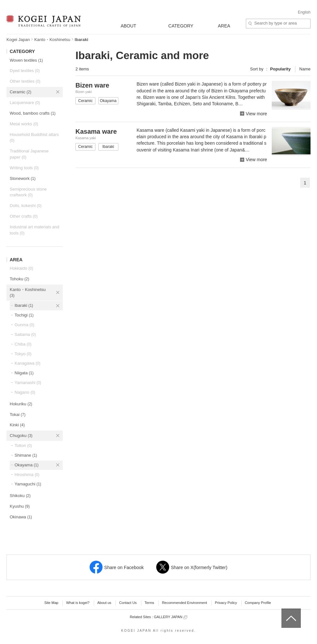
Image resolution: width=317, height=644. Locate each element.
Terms (149, 603)
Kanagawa (27, 363)
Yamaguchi (28, 484)
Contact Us (128, 603)
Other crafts (24, 216)
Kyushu (20, 506)
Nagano (25, 392)
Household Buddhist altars (34, 138)
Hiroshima (27, 475)
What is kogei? (78, 603)
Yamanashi (28, 383)
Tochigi (24, 315)
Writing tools (24, 168)
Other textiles (25, 81)
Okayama (27, 465)
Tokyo (23, 354)
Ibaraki (24, 305)
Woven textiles (26, 60)
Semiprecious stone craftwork (28, 192)
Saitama (25, 334)
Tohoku (19, 279)
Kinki (17, 425)
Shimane (26, 455)
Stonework (23, 178)
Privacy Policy (226, 603)
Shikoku (20, 496)
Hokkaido (21, 268)
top (284, 611)
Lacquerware (25, 103)
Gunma (24, 325)
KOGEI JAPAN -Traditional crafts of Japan (44, 22)
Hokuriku (21, 404)
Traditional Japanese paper (29, 154)
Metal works (24, 124)
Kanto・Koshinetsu (52, 40)
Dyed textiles (25, 71)
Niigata (24, 373)
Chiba (23, 344)
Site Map (51, 603)
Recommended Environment (185, 603)
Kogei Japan (18, 40)
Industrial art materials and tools (34, 230)
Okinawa (21, 517)
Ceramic (21, 92)
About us (104, 603)
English (304, 12)
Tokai (18, 415)
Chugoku (21, 436)
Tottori (23, 446)
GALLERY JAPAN (171, 617)
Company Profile (258, 603)
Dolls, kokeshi (26, 206)
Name (305, 69)
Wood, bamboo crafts (33, 113)
